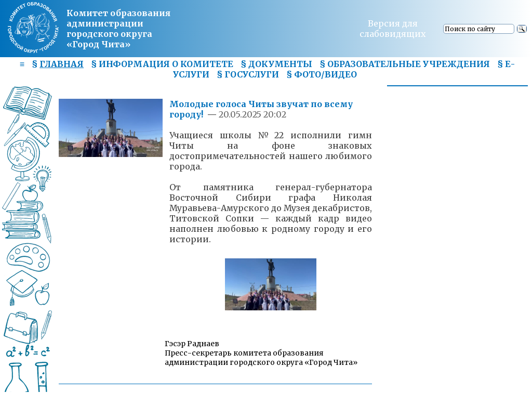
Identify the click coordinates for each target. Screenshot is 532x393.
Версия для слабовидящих (393, 29)
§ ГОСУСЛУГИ (248, 74)
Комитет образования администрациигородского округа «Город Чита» (118, 29)
